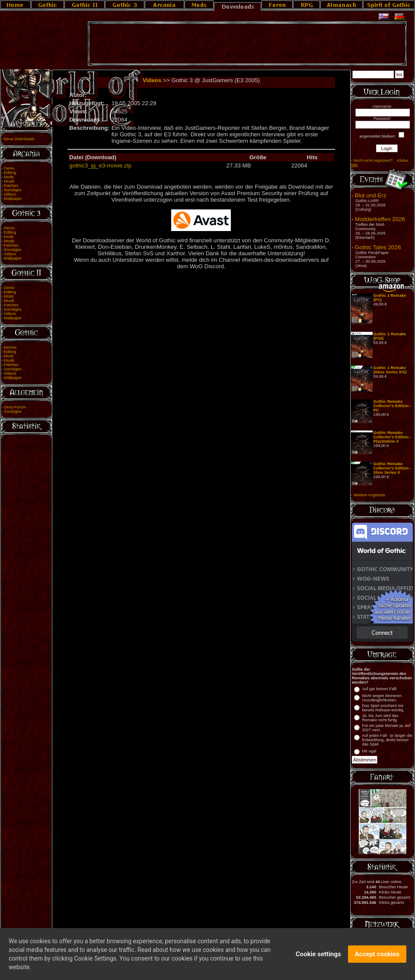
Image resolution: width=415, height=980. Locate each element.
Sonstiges (13, 190)
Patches (11, 186)
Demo (9, 168)
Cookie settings (318, 959)
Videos (10, 194)
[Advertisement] (247, 44)
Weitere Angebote (369, 495)
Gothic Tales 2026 (378, 247)
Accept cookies (377, 959)
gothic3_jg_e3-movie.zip (100, 165)
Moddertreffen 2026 (380, 219)
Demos (10, 347)
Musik (9, 181)
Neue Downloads (19, 139)
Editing (10, 173)
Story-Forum (15, 407)
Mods (9, 177)
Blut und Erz (371, 195)
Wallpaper (13, 199)
